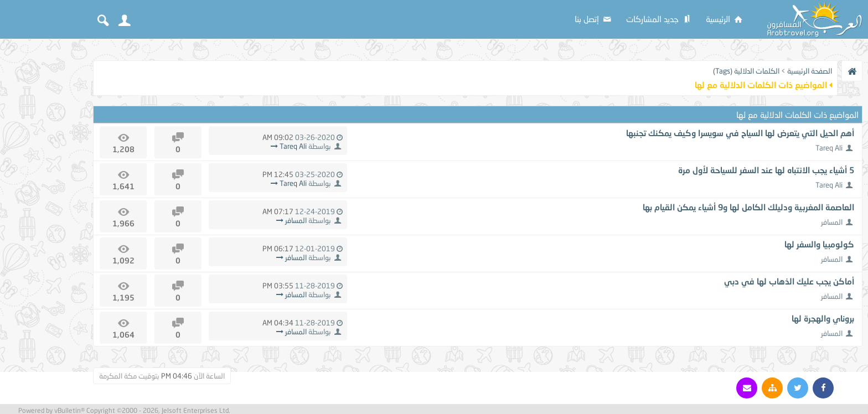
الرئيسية (725, 19)
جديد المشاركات (659, 19)
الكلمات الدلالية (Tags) (746, 71)
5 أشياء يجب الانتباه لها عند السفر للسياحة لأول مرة (766, 170)
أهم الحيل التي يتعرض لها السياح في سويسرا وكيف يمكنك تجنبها (740, 133)
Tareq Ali (829, 148)
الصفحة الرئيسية (810, 71)
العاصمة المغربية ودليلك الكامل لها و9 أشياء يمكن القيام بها (748, 207)
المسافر (832, 222)
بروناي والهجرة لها (823, 318)
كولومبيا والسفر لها (819, 244)
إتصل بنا (594, 19)
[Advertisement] (44, 211)
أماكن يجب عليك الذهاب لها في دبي (789, 281)
